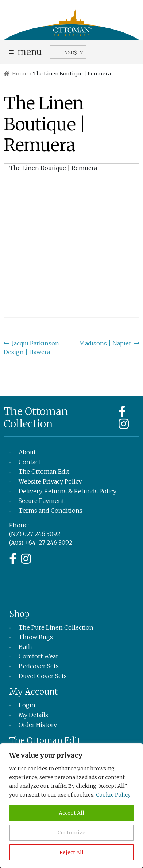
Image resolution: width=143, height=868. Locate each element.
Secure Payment (41, 501)
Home (20, 74)
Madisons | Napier (105, 343)
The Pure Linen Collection (56, 627)
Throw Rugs (36, 637)
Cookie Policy (113, 795)
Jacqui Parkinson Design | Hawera (32, 347)
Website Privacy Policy (50, 481)
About (27, 452)
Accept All (71, 813)
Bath (25, 647)
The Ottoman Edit (44, 472)
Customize (71, 833)
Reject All (71, 852)
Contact (30, 462)
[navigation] (68, 52)
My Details (33, 715)
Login (27, 705)
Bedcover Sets (39, 666)
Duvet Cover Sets (43, 676)
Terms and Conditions (51, 511)
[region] (71, 806)
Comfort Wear (38, 656)
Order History (38, 725)
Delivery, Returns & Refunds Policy (67, 491)
